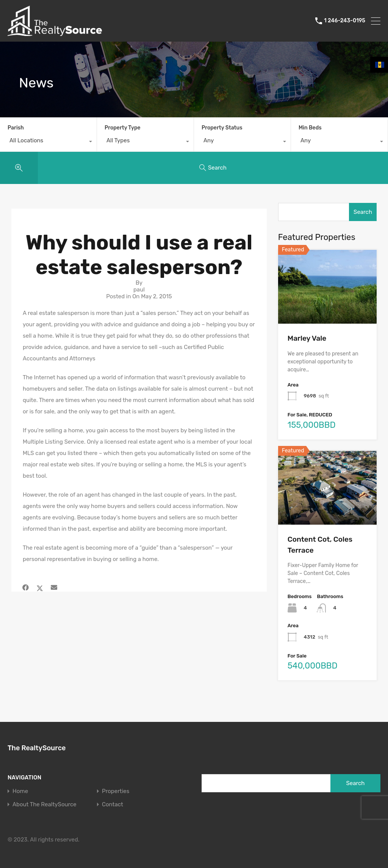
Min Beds (310, 128)
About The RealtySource (45, 805)
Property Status (222, 128)
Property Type (123, 128)
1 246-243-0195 (345, 21)
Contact (113, 805)
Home (20, 791)
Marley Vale (307, 338)
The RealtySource (37, 748)
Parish (16, 128)
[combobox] (48, 142)
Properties (116, 791)
